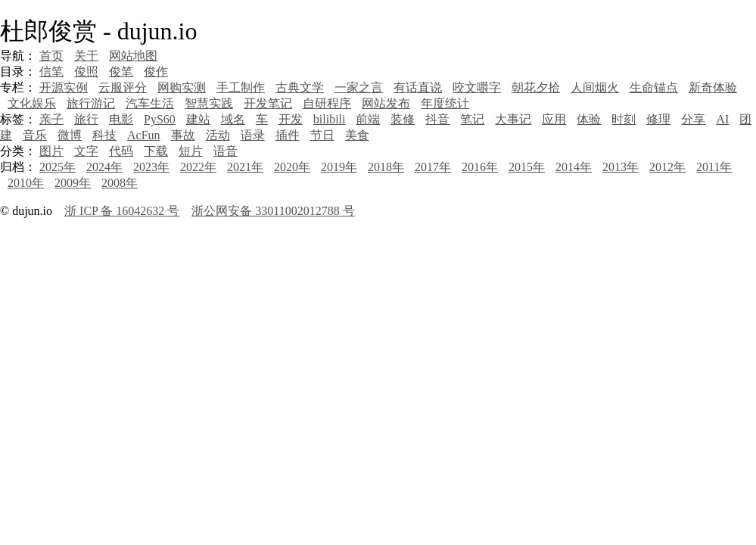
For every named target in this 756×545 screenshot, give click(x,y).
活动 (218, 135)
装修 (403, 119)
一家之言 (359, 87)
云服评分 (123, 87)
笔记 (472, 119)
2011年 (714, 167)
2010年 (26, 183)
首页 (51, 56)
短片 (191, 151)
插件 (288, 135)
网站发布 (386, 103)
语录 (253, 135)
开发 (291, 119)
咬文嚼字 (477, 87)
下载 (156, 151)
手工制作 (241, 87)
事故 (183, 135)
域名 (233, 119)
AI (722, 119)
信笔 (51, 72)
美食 (357, 135)
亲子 (51, 119)
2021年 (245, 167)
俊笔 (121, 72)
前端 (368, 119)
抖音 (437, 119)
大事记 (513, 119)
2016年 (480, 167)
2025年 (58, 167)
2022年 (198, 167)
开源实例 (64, 87)
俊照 (86, 72)
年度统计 (445, 103)
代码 (121, 151)
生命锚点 (654, 87)
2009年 (73, 183)
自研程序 (327, 103)
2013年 (621, 167)
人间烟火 (595, 87)
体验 (589, 119)
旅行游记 (91, 103)
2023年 (151, 167)
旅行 (86, 119)
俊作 (156, 72)
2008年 (120, 183)
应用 (554, 119)
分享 (693, 119)
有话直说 (418, 87)
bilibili (330, 119)
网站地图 (133, 56)
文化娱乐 (32, 103)
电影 (121, 119)
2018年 (386, 167)
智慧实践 (209, 103)
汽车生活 (150, 103)
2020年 (292, 167)
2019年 (339, 167)
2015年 (527, 167)
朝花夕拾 (536, 87)
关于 (86, 56)
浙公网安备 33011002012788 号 (273, 211)
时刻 (624, 119)
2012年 (667, 167)
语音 (226, 151)
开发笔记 (268, 103)
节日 (322, 135)
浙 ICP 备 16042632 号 (122, 211)
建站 (198, 119)
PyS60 (160, 119)
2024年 (104, 167)
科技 (104, 135)
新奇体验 (713, 87)
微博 (70, 135)
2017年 (433, 167)
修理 (658, 119)
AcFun (144, 135)
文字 (86, 151)
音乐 (35, 135)
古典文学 (300, 87)
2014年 (574, 167)
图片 (51, 151)
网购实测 (182, 87)
